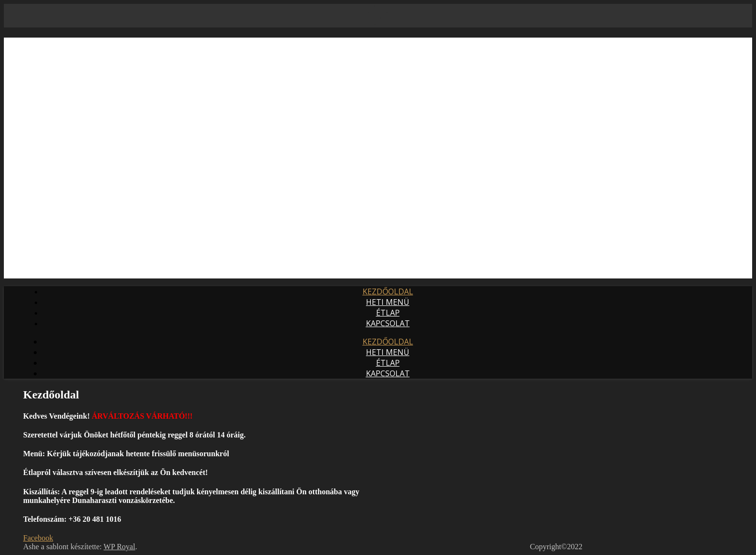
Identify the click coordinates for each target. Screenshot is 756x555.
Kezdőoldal (388, 291)
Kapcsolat (388, 323)
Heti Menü (388, 302)
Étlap (388, 313)
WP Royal (120, 547)
